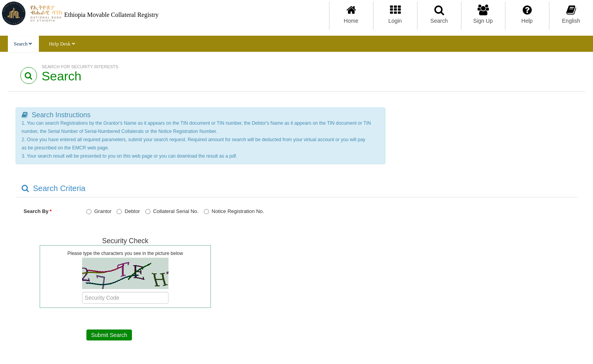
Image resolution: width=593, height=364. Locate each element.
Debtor (128, 211)
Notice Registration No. (234, 211)
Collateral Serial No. (172, 211)
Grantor (99, 211)
